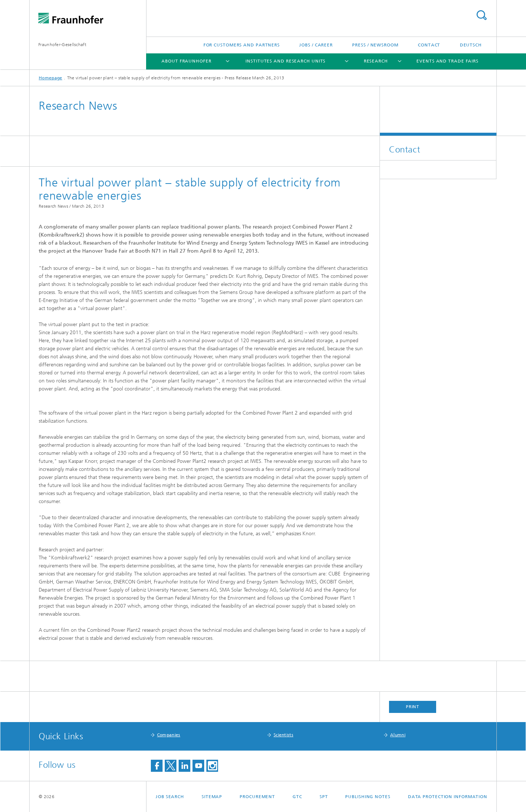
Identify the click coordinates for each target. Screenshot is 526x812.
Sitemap (212, 797)
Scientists (283, 735)
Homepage (50, 78)
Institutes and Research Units (285, 61)
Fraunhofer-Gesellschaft (62, 45)
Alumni (398, 735)
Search (481, 15)
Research (376, 61)
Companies (169, 735)
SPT (324, 797)
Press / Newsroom (375, 45)
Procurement (257, 797)
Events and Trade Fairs (447, 61)
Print (413, 707)
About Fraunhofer (186, 61)
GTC (297, 797)
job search (170, 797)
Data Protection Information (448, 797)
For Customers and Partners (242, 45)
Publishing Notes (368, 797)
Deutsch (471, 45)
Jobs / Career (316, 45)
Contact (429, 45)
